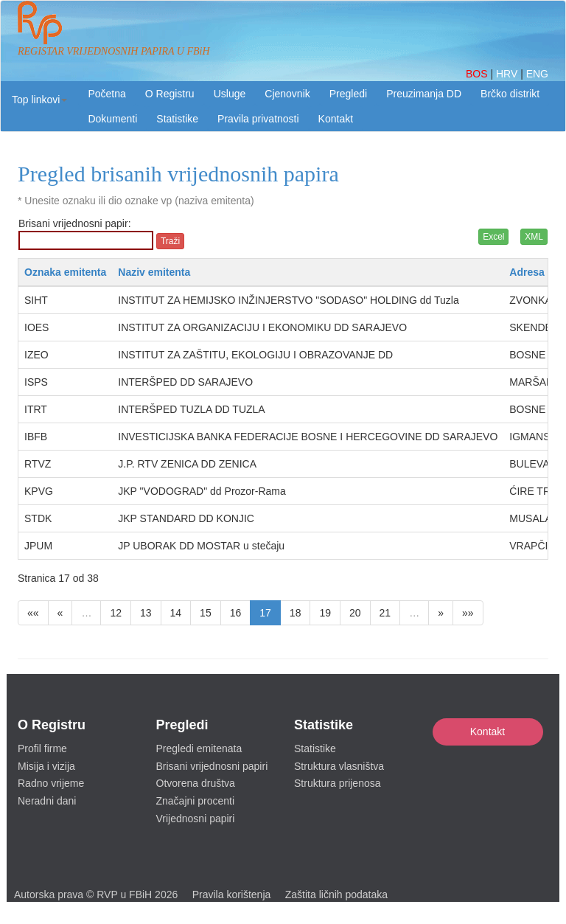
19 (325, 613)
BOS (478, 74)
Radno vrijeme (51, 783)
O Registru (170, 94)
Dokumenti (112, 119)
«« (33, 613)
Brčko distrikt (510, 94)
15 (206, 613)
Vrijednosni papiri (196, 819)
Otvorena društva (196, 783)
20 (355, 613)
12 (116, 613)
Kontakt (488, 732)
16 (236, 613)
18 (296, 613)
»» (468, 613)
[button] (39, 100)
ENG (537, 74)
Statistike (177, 119)
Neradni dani (47, 801)
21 (385, 613)
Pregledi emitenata (199, 748)
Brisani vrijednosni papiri (212, 766)
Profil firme (42, 748)
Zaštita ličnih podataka (336, 895)
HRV (508, 74)
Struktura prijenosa (338, 783)
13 (146, 613)
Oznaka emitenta (65, 272)
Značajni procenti (196, 801)
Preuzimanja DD (424, 94)
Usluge (230, 94)
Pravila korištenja (232, 895)
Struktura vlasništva (339, 766)
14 (176, 613)
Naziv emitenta (154, 272)
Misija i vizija (46, 766)
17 (265, 613)
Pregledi (348, 94)
